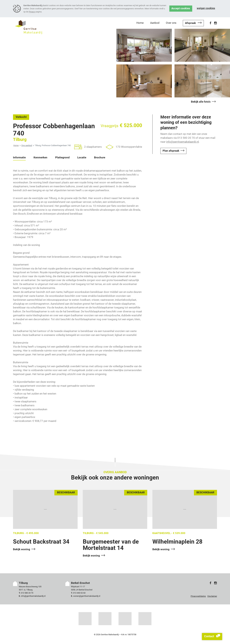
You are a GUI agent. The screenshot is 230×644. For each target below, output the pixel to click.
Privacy (32, 12)
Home (16, 145)
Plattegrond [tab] (62, 158)
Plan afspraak (171, 151)
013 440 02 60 (79, 593)
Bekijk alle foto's (201, 102)
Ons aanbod (27, 145)
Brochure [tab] (100, 158)
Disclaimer (212, 596)
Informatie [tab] (19, 158)
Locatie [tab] (82, 158)
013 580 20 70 (27, 593)
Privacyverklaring (198, 596)
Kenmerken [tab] (40, 158)
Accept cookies (181, 8)
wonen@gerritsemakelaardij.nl (87, 596)
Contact (212, 637)
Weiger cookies (206, 8)
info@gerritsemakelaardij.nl (182, 142)
